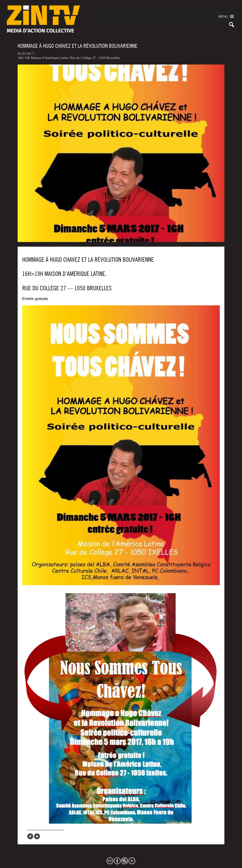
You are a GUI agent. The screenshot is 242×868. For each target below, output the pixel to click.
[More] (37, 836)
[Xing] (30, 836)
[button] (223, 16)
